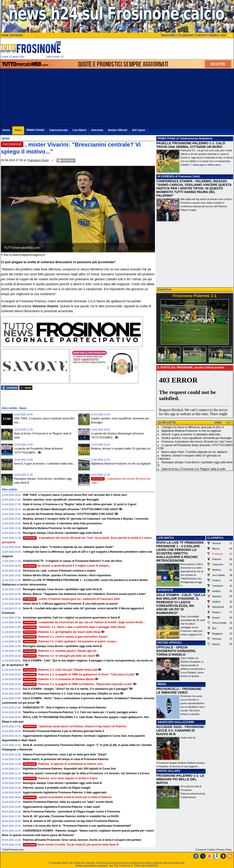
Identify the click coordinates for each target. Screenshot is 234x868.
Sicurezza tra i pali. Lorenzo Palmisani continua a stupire (59, 571)
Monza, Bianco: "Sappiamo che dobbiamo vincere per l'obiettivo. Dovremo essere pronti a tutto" (85, 594)
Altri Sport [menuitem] (138, 130)
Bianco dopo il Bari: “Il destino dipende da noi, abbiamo (194, 452)
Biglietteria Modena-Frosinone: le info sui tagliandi (121, 464)
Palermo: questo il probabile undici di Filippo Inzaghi (57, 788)
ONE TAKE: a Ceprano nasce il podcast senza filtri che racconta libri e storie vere (75, 495)
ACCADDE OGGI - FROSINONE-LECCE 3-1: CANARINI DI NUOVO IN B (181, 730)
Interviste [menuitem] (97, 130)
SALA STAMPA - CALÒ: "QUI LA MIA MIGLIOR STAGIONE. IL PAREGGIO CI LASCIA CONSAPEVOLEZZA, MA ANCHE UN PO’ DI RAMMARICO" (181, 604)
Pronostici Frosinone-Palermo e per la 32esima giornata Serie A (64, 731)
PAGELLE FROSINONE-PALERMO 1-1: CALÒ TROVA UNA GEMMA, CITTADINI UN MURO (191, 145)
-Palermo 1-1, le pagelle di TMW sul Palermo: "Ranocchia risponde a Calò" (78, 684)
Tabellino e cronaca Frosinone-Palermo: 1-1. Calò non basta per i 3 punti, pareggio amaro (80, 712)
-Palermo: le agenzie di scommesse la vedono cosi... (64, 764)
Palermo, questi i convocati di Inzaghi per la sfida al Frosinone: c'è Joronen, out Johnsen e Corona (86, 773)
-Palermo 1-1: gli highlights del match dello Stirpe (62, 632)
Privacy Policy (224, 850)
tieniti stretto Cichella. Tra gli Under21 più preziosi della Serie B (71, 845)
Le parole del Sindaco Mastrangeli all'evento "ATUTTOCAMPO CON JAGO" (71, 509)
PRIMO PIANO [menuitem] (36, 130)
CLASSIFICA (215, 538)
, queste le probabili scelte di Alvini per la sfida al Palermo (67, 797)
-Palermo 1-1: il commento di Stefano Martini (59, 679)
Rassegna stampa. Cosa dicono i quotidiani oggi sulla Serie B (62, 533)
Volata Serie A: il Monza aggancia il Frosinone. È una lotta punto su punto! (70, 604)
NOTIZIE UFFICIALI (170, 643)
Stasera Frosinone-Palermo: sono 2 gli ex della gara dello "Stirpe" (65, 754)
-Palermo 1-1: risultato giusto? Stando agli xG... (61, 651)
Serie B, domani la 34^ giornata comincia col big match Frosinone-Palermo (71, 821)
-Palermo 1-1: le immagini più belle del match (59, 656)
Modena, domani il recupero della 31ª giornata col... (122, 449)
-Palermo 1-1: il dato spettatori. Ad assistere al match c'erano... (70, 641)
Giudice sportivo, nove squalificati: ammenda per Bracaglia (61, 500)
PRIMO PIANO (167, 138)
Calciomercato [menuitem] (58, 130)
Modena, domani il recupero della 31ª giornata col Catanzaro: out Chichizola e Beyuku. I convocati (86, 519)
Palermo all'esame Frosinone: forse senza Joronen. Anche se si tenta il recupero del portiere (82, 840)
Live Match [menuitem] (79, 130)
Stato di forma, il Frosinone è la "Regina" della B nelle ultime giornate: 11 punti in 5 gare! (80, 504)
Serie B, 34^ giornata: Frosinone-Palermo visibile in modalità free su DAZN (71, 816)
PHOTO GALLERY (169, 771)
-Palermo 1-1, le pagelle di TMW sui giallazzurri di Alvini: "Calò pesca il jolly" (79, 674)
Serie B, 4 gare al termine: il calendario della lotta (191, 434)
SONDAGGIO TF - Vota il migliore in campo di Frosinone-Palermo (65, 708)
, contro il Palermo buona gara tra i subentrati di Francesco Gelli (71, 599)
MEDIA (162, 684)
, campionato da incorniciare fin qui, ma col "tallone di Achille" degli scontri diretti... (84, 622)
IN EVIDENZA (166, 176)
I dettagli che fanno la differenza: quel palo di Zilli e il (193, 427)
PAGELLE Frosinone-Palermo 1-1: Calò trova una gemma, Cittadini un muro (71, 694)
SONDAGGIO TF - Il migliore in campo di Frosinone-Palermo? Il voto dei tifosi (72, 561)
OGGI (218, 423)
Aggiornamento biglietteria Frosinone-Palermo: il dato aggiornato (65, 792)
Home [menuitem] (6, 130)
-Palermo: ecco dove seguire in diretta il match (60, 778)
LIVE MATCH (166, 538)
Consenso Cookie (205, 850)
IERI (229, 423)
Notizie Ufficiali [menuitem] (117, 130)
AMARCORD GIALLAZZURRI (176, 722)
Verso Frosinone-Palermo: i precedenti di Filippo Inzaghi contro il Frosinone (72, 812)
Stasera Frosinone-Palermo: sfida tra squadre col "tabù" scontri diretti (68, 802)
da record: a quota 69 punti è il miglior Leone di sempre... (67, 566)
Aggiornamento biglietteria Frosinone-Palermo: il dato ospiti (61, 807)
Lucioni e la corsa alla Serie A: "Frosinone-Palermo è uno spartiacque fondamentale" (77, 826)
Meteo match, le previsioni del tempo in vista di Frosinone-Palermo (66, 759)
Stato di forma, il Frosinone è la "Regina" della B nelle (193, 469)
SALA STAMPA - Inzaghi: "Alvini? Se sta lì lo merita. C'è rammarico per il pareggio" (76, 689)
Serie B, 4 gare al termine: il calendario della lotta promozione (62, 523)
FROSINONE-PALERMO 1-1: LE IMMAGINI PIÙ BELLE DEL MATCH (180, 779)
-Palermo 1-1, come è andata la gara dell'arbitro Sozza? (65, 637)
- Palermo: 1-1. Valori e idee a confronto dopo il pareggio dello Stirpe (74, 627)
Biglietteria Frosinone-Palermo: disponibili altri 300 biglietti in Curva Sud (69, 769)
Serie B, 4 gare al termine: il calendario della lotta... (44, 464)
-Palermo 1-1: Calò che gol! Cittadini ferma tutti (60, 670)
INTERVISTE (165, 590)
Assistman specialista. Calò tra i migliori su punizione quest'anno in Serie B (71, 618)
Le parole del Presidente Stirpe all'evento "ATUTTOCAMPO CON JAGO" (69, 514)
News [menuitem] (18, 130)
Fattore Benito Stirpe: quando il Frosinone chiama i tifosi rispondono (67, 575)
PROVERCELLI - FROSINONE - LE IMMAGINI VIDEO (180, 691)
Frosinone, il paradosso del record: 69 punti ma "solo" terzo (197, 442)
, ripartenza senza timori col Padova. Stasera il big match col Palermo (75, 726)
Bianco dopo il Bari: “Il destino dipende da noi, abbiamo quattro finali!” (68, 547)
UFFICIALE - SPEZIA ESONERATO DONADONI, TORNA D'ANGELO (176, 651)
